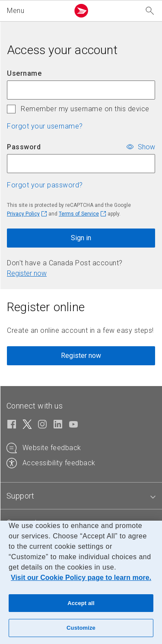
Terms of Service (79, 214)
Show (146, 147)
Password (24, 147)
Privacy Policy (23, 214)
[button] (36, 11)
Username (24, 73)
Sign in (81, 238)
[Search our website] (150, 11)
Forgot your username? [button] (45, 126)
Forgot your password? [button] (45, 185)
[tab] (21, 496)
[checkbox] (11, 109)
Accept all (81, 603)
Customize (81, 628)
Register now (27, 273)
